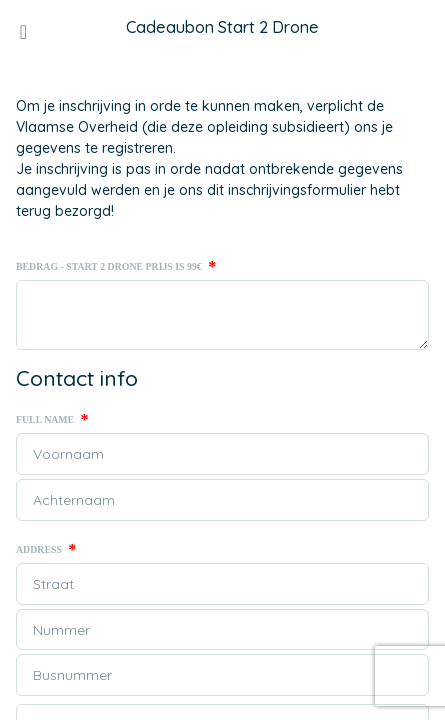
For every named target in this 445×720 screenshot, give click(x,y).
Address (46, 550)
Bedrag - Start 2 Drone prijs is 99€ (116, 267)
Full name (52, 420)
